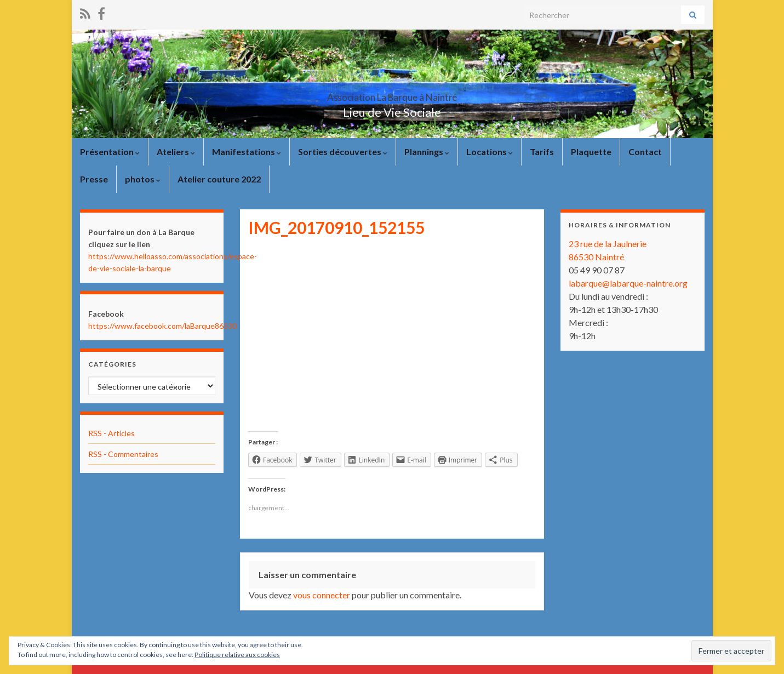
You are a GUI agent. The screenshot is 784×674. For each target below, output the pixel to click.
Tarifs (542, 152)
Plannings (427, 152)
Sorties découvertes (343, 152)
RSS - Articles (111, 433)
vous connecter (322, 595)
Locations (490, 152)
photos (143, 179)
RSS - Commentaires (123, 454)
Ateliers (176, 152)
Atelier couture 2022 (219, 179)
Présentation (110, 152)
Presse (94, 179)
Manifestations (247, 152)
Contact (645, 152)
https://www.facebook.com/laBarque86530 (162, 326)
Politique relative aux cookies (237, 655)
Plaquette (591, 152)
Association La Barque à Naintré (392, 94)
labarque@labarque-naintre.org (628, 283)
